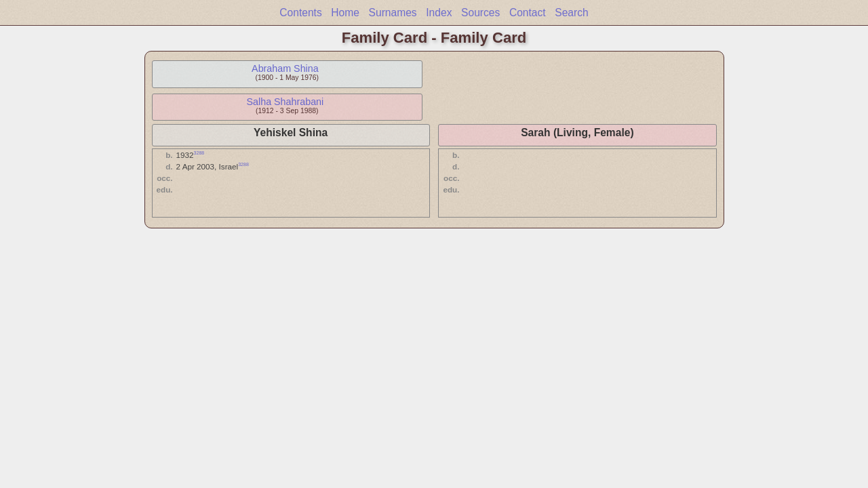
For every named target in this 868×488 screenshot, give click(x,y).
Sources (480, 13)
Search (571, 13)
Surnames (393, 13)
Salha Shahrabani (285, 102)
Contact (528, 13)
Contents (300, 13)
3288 (199, 153)
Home (345, 13)
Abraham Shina (285, 68)
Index (439, 13)
